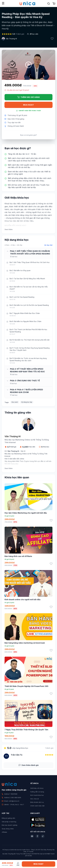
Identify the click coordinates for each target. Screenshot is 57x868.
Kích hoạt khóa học (37, 795)
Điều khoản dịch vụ (37, 802)
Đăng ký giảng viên (8, 818)
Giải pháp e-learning (9, 822)
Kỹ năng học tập (27, 402)
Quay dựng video (8, 829)
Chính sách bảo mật (37, 806)
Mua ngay (28, 105)
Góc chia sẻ (35, 799)
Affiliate (4, 832)
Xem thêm (9, 229)
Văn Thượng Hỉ (11, 39)
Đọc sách (15, 402)
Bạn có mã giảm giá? (29, 135)
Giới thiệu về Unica (37, 788)
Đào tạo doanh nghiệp (10, 825)
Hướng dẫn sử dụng (37, 792)
